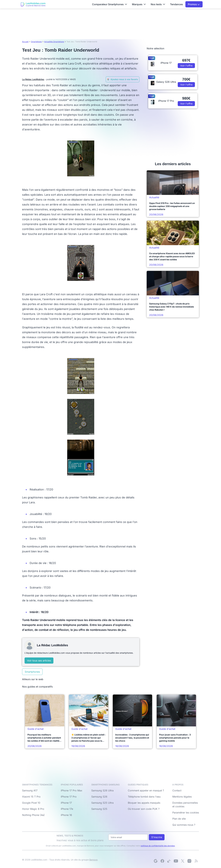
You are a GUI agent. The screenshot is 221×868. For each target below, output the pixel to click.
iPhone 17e (67, 809)
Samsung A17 (30, 790)
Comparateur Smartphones (110, 4)
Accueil (25, 42)
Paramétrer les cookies (186, 813)
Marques (139, 4)
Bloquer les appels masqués (144, 803)
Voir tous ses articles (39, 661)
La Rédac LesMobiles (33, 79)
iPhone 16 (66, 815)
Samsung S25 (99, 809)
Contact (177, 790)
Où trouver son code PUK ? (144, 809)
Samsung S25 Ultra (102, 803)
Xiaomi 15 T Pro (31, 797)
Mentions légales (182, 797)
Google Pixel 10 (31, 803)
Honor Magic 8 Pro (33, 809)
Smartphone (36, 42)
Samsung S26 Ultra (102, 790)
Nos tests (158, 4)
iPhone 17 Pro (69, 797)
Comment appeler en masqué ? (146, 790)
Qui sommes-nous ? (184, 825)
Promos (194, 4)
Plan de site (179, 819)
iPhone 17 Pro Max (72, 790)
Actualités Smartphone (54, 42)
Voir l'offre (186, 66)
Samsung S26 (99, 797)
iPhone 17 (66, 803)
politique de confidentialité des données (158, 846)
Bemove (93, 860)
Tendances (176, 4)
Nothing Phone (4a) (33, 815)
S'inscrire (157, 837)
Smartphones (32, 672)
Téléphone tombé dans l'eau (144, 797)
